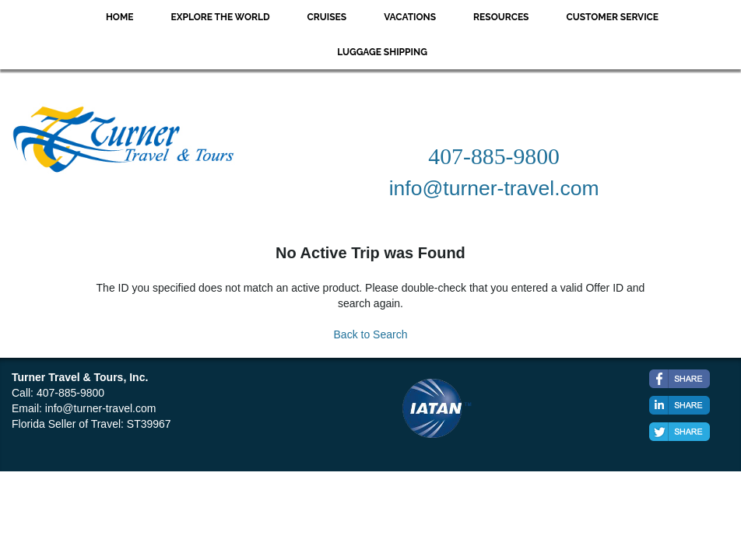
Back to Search (371, 334)
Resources (501, 17)
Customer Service (612, 17)
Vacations (410, 17)
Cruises (327, 17)
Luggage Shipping (382, 52)
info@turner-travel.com (101, 408)
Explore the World (221, 17)
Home (120, 17)
